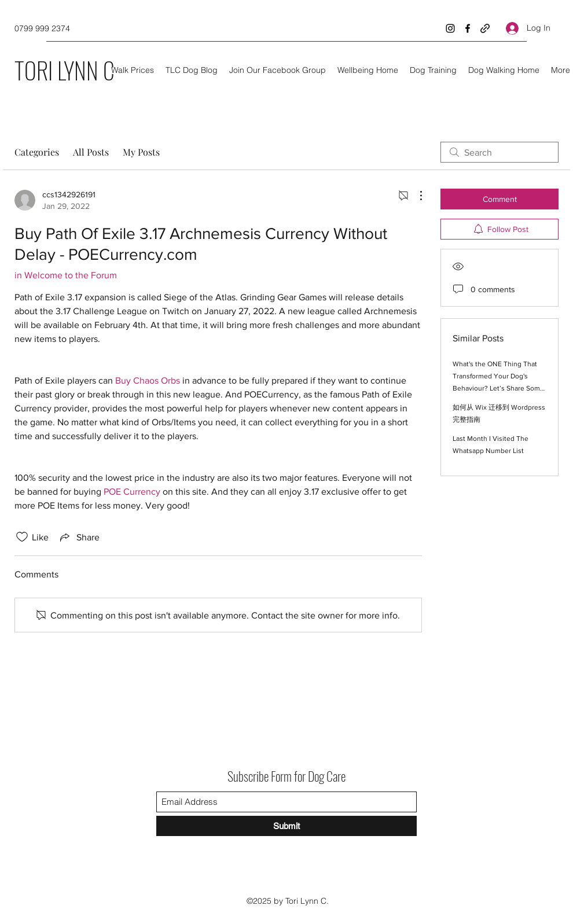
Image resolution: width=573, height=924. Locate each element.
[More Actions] (415, 196)
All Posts (91, 152)
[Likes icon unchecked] (22, 537)
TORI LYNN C (65, 70)
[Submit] (286, 826)
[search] (499, 152)
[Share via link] (79, 537)
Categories (37, 152)
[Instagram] (450, 28)
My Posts (141, 152)
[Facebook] (468, 28)
